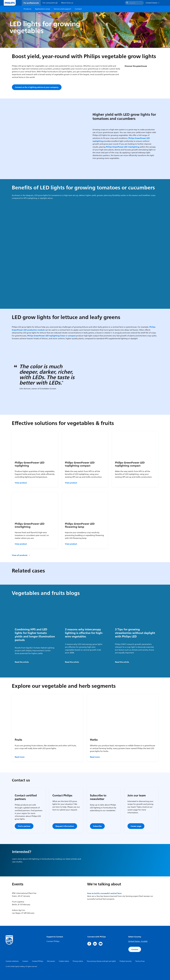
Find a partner (24, 826)
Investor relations (12, 961)
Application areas (42, 9)
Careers (25, 961)
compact (72, 336)
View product (21, 483)
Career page (136, 826)
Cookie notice (64, 961)
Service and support (62, 9)
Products (27, 9)
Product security (126, 961)
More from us (67, 3)
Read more (20, 757)
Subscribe (97, 826)
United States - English (138, 941)
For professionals (31, 3)
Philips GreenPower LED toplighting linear (46, 336)
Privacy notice (78, 961)
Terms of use (140, 961)
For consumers (50, 3)
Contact (135, 949)
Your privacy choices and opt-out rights (101, 961)
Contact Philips (53, 941)
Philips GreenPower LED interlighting (123, 147)
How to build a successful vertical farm (104, 893)
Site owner (51, 961)
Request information (65, 826)
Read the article (22, 662)
